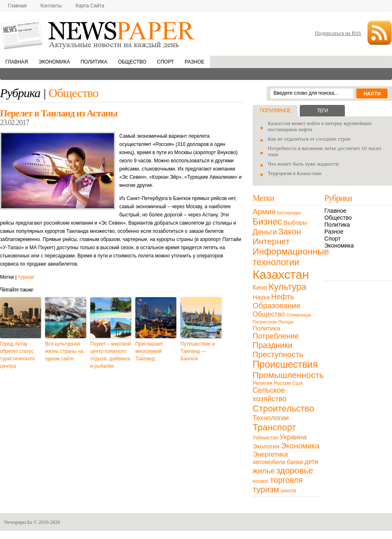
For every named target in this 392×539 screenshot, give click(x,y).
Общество (132, 62)
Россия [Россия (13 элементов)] (282, 383)
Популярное (275, 111)
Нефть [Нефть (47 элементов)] (283, 297)
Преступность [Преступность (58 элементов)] (278, 354)
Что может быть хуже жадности (303, 164)
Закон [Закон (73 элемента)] (290, 232)
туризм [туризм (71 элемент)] (266, 489)
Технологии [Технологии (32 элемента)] (271, 418)
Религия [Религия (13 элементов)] (262, 383)
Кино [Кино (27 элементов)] (260, 288)
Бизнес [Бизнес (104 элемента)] (267, 222)
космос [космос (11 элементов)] (261, 481)
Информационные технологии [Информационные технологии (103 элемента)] (291, 257)
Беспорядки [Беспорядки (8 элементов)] (289, 213)
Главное (335, 211)
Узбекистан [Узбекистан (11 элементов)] (265, 438)
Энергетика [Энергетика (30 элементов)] (270, 454)
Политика (94, 62)
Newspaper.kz (18, 522)
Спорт (165, 62)
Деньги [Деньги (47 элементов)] (265, 232)
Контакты (51, 6)
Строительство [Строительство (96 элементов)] (283, 408)
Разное (194, 62)
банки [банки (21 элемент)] (295, 462)
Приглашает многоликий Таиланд (149, 351)
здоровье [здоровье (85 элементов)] (295, 470)
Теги (322, 111)
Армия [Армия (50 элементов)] (264, 212)
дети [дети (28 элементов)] (311, 462)
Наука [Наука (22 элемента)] (261, 297)
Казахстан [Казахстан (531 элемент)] (281, 274)
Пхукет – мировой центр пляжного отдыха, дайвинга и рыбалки (111, 355)
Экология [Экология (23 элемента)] (266, 446)
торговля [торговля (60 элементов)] (287, 480)
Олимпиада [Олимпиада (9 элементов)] (299, 315)
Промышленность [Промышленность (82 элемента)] (288, 375)
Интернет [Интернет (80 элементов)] (271, 241)
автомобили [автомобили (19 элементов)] (269, 462)
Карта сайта (90, 6)
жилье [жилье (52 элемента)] (264, 471)
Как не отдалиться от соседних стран (309, 139)
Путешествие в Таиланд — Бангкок (198, 351)
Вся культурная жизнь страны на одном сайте (64, 351)
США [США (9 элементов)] (298, 383)
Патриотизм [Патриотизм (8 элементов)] (265, 322)
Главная (17, 6)
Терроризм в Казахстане (295, 173)
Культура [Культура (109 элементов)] (287, 287)
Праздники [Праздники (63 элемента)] (272, 345)
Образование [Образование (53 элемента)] (277, 306)
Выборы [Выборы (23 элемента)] (295, 222)
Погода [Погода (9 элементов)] (286, 322)
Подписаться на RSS (338, 33)
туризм (26, 277)
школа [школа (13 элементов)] (288, 490)
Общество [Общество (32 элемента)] (269, 314)
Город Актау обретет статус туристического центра (17, 355)
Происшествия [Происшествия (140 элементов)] (285, 364)
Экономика (54, 62)
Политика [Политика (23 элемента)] (266, 328)
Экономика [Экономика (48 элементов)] (300, 446)
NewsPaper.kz (98, 34)
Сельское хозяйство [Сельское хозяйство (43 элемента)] (270, 395)
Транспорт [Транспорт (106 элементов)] (274, 427)
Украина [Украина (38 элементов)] (293, 437)
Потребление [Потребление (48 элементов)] (276, 336)
